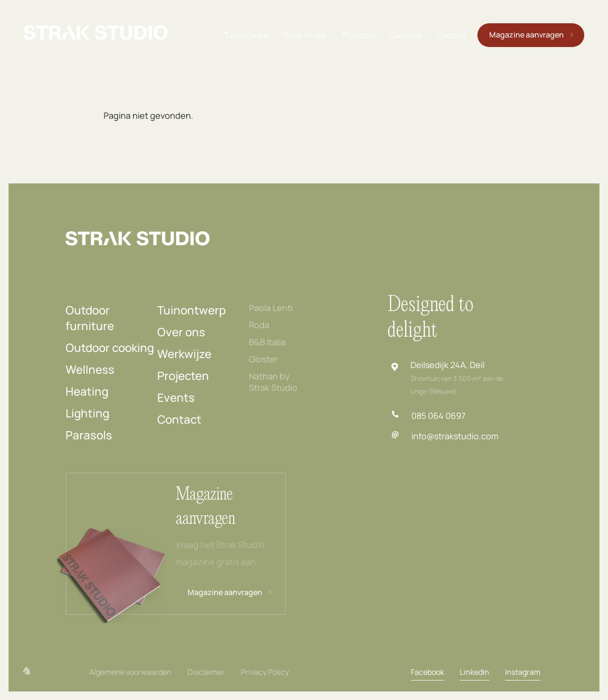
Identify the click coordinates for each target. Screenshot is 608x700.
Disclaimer (206, 672)
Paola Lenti (271, 308)
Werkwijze (184, 354)
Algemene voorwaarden (130, 672)
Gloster (263, 359)
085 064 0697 (438, 416)
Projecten (359, 35)
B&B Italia (267, 342)
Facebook (427, 672)
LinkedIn (475, 672)
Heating (87, 391)
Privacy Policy (265, 672)
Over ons (181, 332)
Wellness (90, 369)
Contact (451, 35)
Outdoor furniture (90, 318)
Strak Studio (305, 35)
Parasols (89, 435)
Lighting (87, 413)
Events (176, 397)
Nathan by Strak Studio (273, 382)
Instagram (523, 672)
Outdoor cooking (110, 347)
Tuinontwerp (246, 35)
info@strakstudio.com (455, 436)
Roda (259, 325)
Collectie (406, 35)
